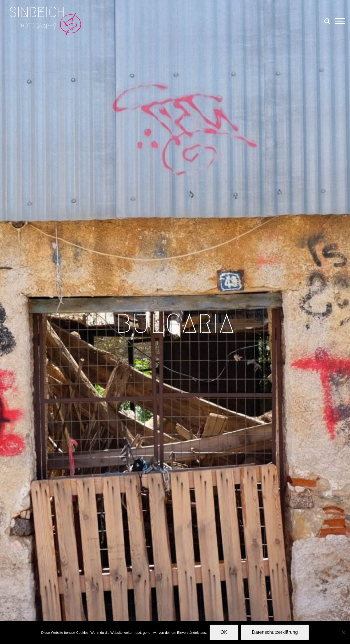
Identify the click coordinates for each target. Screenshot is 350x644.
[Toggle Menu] (340, 21)
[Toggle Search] (327, 21)
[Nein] (343, 632)
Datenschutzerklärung (275, 632)
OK (224, 632)
